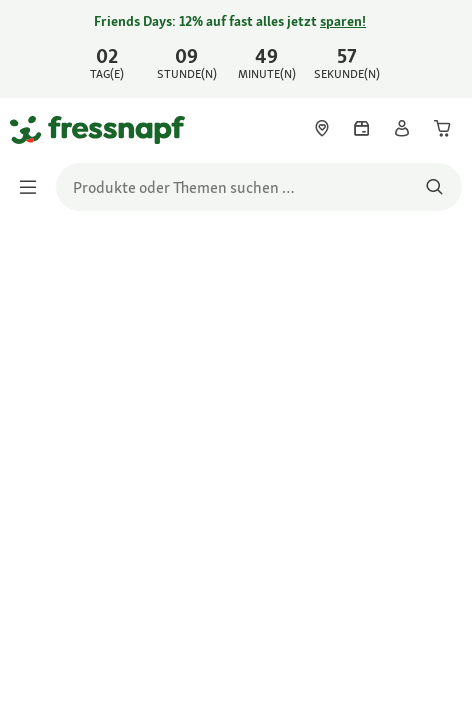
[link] (236, 49)
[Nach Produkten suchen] (434, 187)
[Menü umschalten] (34, 187)
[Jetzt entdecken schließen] (440, 46)
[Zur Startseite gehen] (33, 129)
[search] (259, 187)
